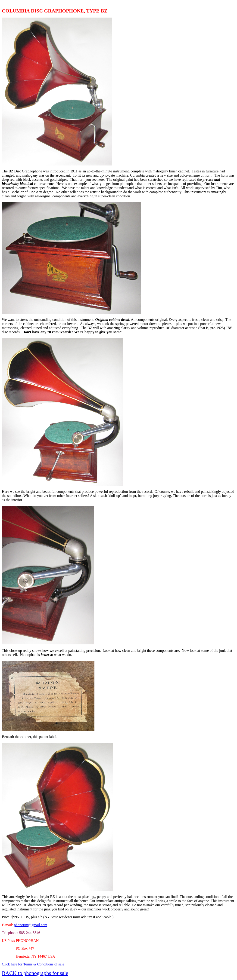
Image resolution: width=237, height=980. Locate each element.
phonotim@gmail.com (31, 925)
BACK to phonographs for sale (35, 973)
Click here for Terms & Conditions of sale (33, 964)
